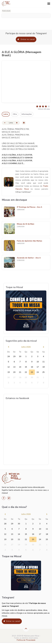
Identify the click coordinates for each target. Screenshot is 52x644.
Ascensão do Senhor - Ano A (29, 258)
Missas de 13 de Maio (26, 224)
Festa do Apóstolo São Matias (29, 241)
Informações (27, 114)
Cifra (15, 114)
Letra (6, 114)
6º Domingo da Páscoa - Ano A (29, 207)
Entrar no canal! (26, 39)
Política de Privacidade (26, 640)
